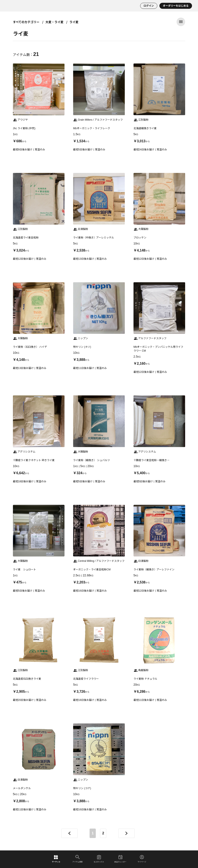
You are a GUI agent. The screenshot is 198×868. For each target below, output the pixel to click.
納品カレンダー (120, 859)
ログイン (149, 6)
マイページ (142, 859)
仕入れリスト (99, 859)
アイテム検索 (78, 859)
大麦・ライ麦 (54, 22)
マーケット (56, 859)
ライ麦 (74, 22)
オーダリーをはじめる (176, 6)
